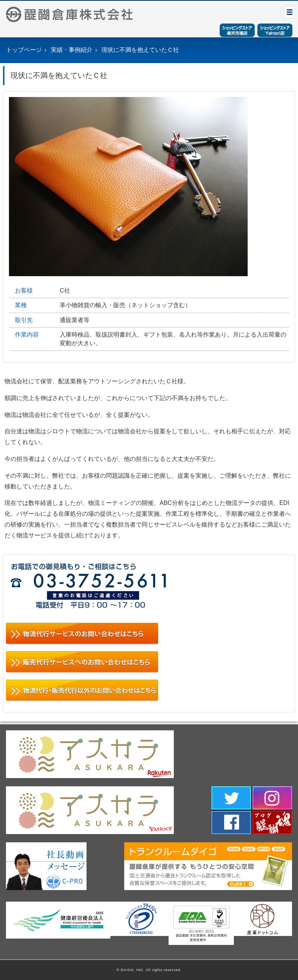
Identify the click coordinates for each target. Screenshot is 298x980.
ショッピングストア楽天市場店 (237, 30)
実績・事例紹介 (72, 50)
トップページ (24, 50)
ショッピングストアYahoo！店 (275, 30)
